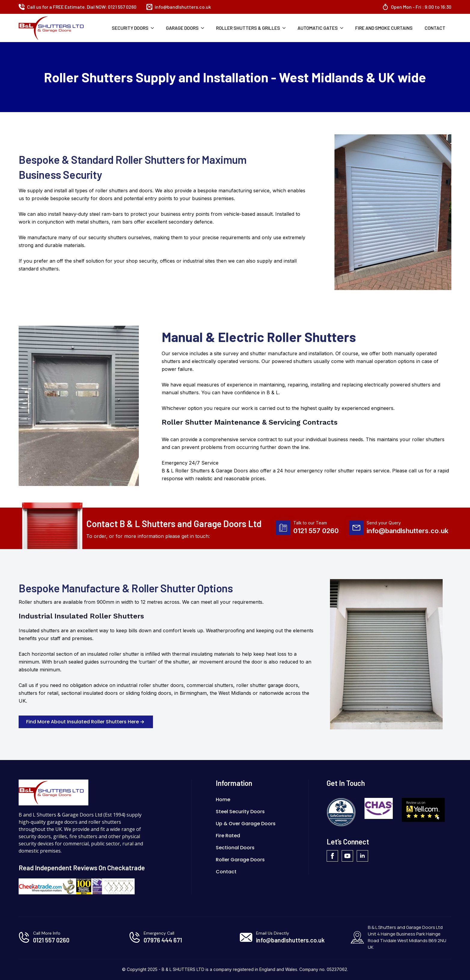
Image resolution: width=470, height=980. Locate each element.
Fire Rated (228, 836)
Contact (435, 28)
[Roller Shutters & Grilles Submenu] (286, 28)
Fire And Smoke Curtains (384, 28)
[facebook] (332, 856)
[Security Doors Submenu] (154, 28)
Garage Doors (182, 28)
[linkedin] (362, 856)
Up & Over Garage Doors (246, 824)
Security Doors (130, 28)
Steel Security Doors (240, 812)
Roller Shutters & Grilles (248, 28)
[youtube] (347, 856)
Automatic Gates (318, 28)
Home (223, 800)
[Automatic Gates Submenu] (343, 28)
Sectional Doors (235, 848)
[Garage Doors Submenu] (204, 28)
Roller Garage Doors (240, 860)
